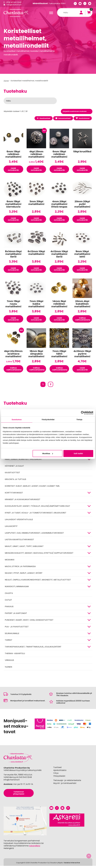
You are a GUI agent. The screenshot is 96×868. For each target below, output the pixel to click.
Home (6, 81)
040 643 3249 (25, 779)
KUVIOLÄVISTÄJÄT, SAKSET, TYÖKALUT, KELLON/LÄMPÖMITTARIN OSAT (37, 508)
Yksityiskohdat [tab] (48, 419)
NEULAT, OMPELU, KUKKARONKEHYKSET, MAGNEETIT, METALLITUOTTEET (38, 582)
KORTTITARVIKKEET (14, 495)
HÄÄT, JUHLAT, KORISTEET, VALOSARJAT (23, 461)
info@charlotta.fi (14, 5)
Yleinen (8, 669)
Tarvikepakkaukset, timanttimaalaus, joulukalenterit (33, 649)
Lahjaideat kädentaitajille (19, 522)
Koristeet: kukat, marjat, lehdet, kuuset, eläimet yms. (32, 488)
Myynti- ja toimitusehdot (65, 785)
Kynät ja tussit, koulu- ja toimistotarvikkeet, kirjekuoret (36, 515)
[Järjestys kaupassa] (77, 111)
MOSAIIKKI (10, 562)
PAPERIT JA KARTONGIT (16, 615)
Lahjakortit (11, 528)
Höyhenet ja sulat (14, 468)
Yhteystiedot (59, 778)
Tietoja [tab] (79, 419)
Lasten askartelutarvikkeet (19, 542)
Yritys (56, 775)
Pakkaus (9, 609)
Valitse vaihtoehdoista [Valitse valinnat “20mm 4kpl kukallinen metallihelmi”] (83, 320)
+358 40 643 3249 (14, 2)
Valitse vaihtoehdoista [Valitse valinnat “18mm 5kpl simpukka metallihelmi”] (37, 371)
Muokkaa (48, 453)
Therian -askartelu (15, 655)
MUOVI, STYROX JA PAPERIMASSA (20, 568)
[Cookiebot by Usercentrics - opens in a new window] (83, 413)
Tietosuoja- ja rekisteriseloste (67, 782)
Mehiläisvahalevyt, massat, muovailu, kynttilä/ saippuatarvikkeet (39, 555)
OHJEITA (9, 595)
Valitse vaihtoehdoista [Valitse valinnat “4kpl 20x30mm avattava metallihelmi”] (14, 371)
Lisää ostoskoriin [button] (13, 169)
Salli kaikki (78, 453)
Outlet (8, 602)
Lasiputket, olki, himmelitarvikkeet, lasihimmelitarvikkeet (34, 535)
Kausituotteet (42, 118)
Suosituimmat (83, 118)
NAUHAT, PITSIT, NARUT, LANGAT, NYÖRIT (24, 575)
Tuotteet (58, 770)
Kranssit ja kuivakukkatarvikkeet (23, 501)
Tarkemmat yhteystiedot (19, 795)
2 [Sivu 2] (51, 386)
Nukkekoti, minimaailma (17, 588)
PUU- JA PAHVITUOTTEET (17, 629)
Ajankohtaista (60, 772)
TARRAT (9, 642)
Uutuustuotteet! (62, 118)
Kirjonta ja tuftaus (15, 481)
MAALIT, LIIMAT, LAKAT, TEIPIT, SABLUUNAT (24, 548)
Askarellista (35, 848)
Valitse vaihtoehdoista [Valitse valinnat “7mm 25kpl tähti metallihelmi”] (60, 371)
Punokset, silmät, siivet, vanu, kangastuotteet (29, 622)
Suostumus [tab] (17, 419)
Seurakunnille (12, 635)
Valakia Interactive (72, 865)
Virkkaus (9, 662)
